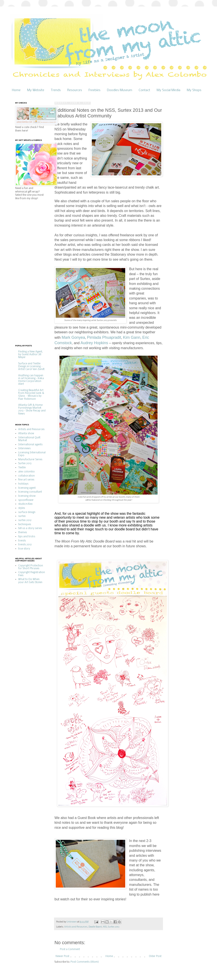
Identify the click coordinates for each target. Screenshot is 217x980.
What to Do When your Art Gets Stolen (30, 581)
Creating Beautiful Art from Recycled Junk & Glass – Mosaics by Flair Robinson (31, 395)
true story (24, 549)
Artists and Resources (76, 927)
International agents (30, 445)
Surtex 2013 (114, 927)
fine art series (26, 480)
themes (23, 533)
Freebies (95, 90)
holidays (23, 484)
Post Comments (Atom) (85, 962)
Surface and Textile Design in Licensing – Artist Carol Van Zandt (31, 367)
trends (22, 541)
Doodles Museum (120, 90)
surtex (22, 516)
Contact (144, 90)
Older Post (155, 956)
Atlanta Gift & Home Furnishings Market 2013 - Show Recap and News (32, 409)
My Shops (194, 90)
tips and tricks (27, 537)
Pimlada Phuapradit (104, 337)
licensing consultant (30, 492)
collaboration (26, 476)
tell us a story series (30, 528)
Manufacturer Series (30, 460)
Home (16, 90)
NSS (105, 927)
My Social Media (169, 90)
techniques (25, 525)
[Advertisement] (33, 272)
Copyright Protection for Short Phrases (31, 567)
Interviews (24, 449)
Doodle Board (95, 927)
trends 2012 (25, 545)
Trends (56, 90)
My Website (36, 90)
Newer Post (62, 956)
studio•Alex (25, 504)
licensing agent (27, 488)
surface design (27, 512)
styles (22, 508)
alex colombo (26, 472)
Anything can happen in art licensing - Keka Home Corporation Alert (31, 380)
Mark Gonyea (73, 337)
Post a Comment (70, 949)
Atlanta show (26, 434)
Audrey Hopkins (94, 343)
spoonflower (26, 500)
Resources (75, 90)
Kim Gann (132, 337)
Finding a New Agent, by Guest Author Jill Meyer (30, 355)
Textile (22, 468)
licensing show (27, 496)
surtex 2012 (25, 520)
